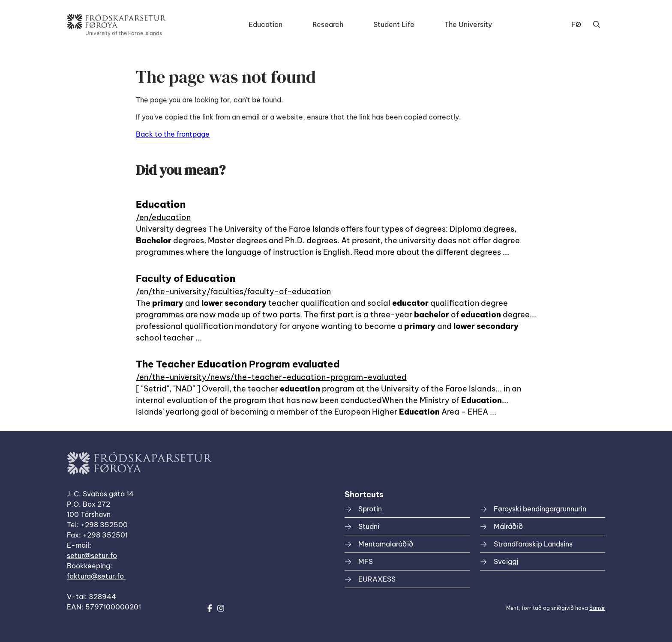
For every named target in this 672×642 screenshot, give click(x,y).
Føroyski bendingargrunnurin (540, 509)
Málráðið (508, 526)
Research (328, 24)
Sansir (597, 608)
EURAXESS (377, 579)
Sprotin (370, 509)
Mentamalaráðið (386, 544)
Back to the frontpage (173, 134)
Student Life (394, 24)
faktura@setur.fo (96, 576)
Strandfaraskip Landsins (533, 544)
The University (468, 24)
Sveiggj (506, 561)
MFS (366, 561)
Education (265, 24)
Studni (369, 526)
